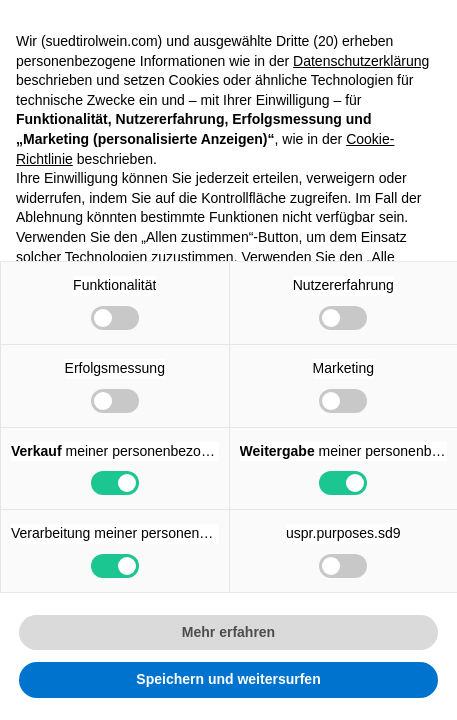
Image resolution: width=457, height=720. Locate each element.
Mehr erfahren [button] (228, 632)
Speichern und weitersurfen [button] (228, 679)
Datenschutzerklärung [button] (361, 61)
